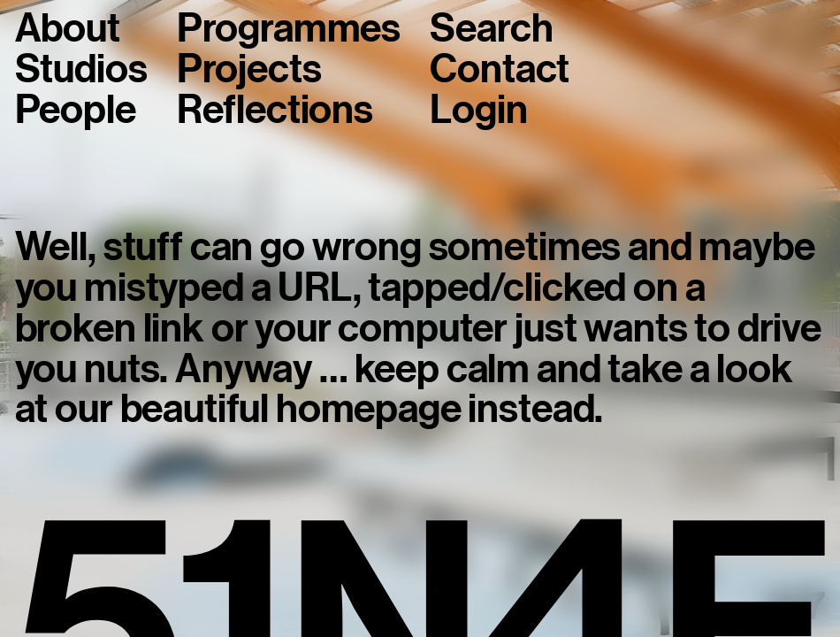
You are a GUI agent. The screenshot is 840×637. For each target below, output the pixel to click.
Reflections (275, 111)
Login (478, 111)
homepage (369, 409)
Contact (500, 70)
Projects (249, 70)
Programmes (289, 29)
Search (491, 29)
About (68, 29)
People (76, 111)
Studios (81, 70)
